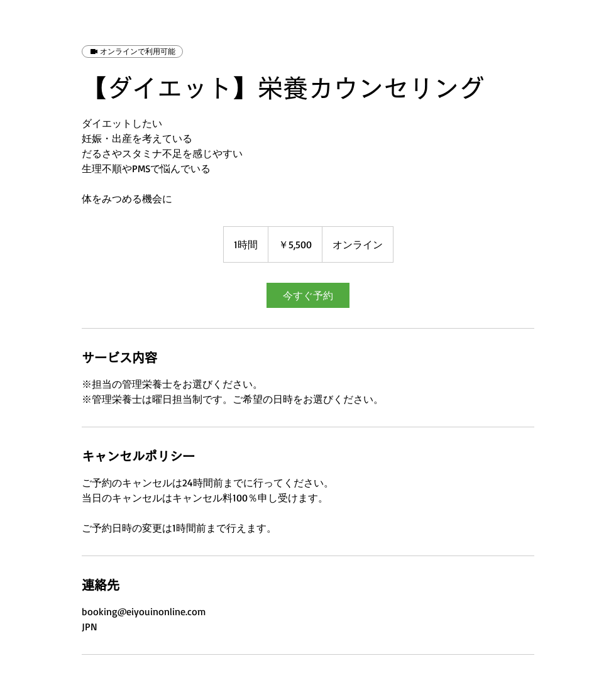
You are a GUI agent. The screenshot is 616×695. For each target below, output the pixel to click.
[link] (308, 295)
